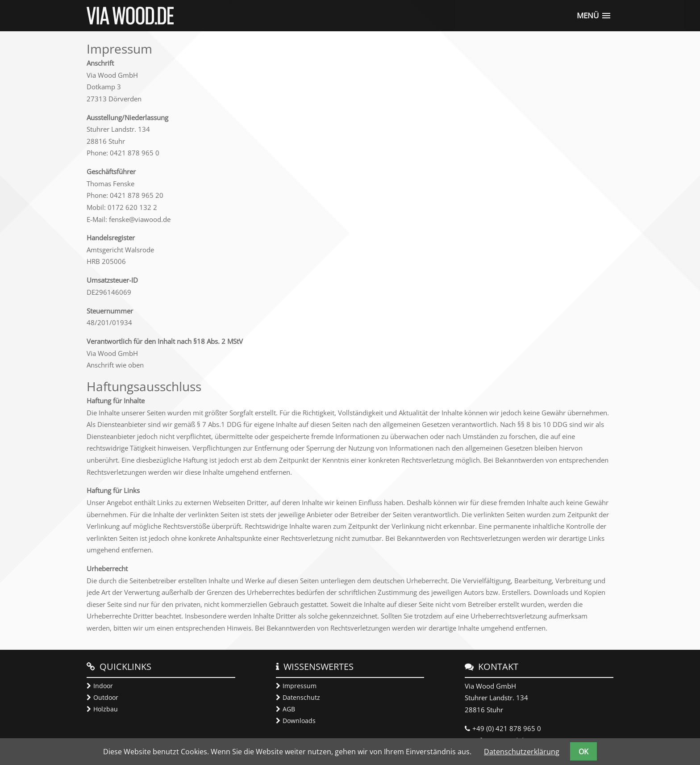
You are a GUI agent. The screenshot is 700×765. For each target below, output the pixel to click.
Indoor (103, 686)
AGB (289, 709)
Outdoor (106, 697)
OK (583, 752)
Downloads (299, 721)
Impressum (300, 686)
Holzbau (106, 709)
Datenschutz (301, 697)
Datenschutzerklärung (522, 752)
